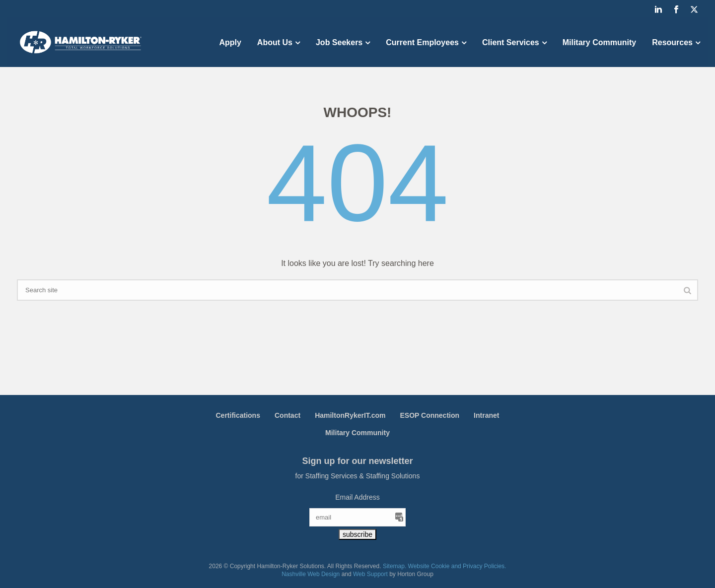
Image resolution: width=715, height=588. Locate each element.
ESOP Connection (430, 415)
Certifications (238, 415)
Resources (672, 42)
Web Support (370, 574)
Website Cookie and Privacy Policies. (457, 566)
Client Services (511, 42)
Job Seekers (339, 42)
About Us (275, 42)
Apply (230, 42)
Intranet (486, 415)
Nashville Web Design (311, 574)
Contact (287, 415)
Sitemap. (394, 566)
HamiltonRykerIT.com (350, 415)
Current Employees (422, 42)
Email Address (357, 497)
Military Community (599, 42)
